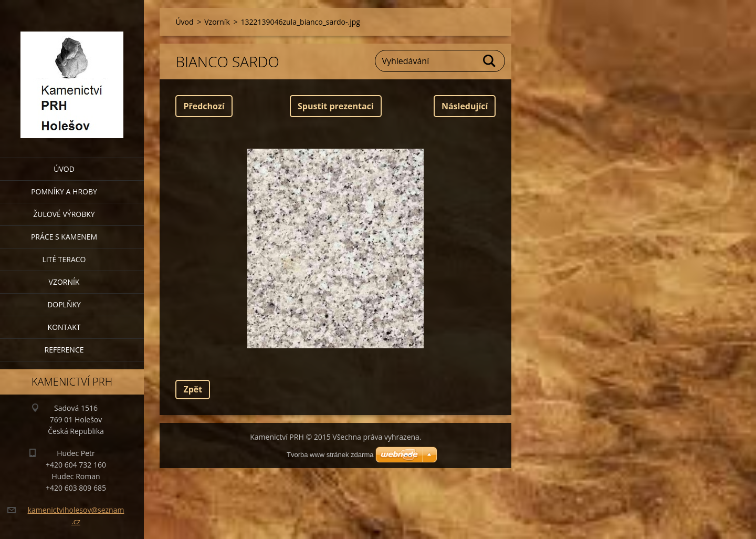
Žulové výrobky (64, 214)
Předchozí (204, 106)
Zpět (193, 389)
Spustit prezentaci (336, 106)
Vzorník (64, 282)
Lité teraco (64, 259)
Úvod (64, 169)
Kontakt (64, 327)
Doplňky (64, 304)
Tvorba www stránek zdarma (330, 455)
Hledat (490, 61)
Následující (465, 106)
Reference (64, 350)
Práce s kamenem (64, 237)
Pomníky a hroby (64, 191)
